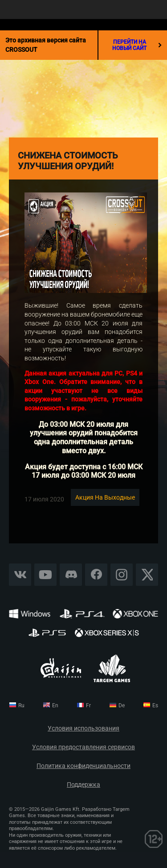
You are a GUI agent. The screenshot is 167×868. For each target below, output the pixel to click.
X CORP (147, 574)
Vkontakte (20, 574)
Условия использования (83, 728)
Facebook (96, 574)
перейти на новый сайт (137, 45)
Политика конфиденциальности (83, 766)
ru (21, 705)
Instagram (122, 574)
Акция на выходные (105, 497)
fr (88, 705)
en (55, 705)
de (122, 705)
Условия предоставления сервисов (83, 747)
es (155, 705)
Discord (71, 574)
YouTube (46, 574)
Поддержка (83, 785)
